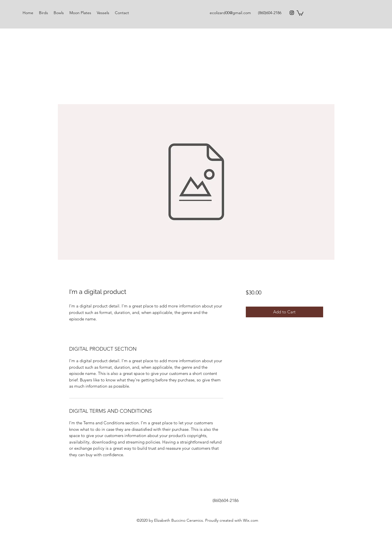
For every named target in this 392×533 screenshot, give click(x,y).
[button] (300, 13)
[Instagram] (292, 13)
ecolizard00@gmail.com (230, 13)
